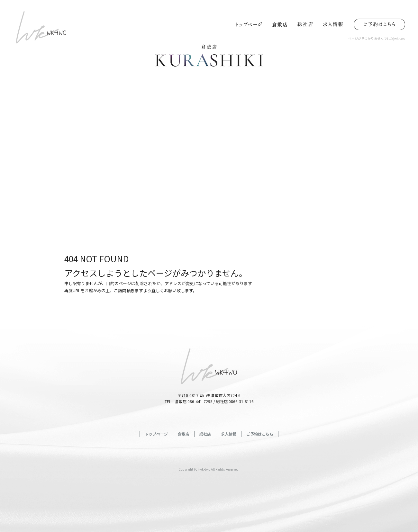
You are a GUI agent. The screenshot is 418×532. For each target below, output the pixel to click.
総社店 (305, 24)
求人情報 (334, 24)
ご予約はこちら (378, 24)
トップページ (249, 24)
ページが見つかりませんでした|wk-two (377, 38)
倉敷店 (280, 24)
